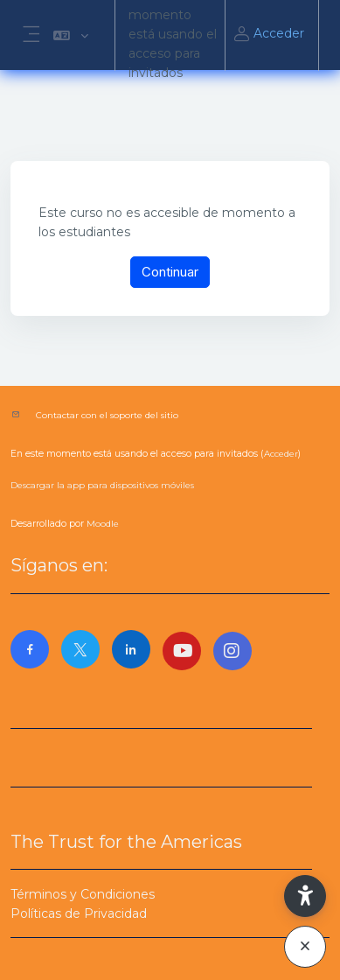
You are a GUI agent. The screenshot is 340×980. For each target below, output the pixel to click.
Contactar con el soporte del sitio (107, 415)
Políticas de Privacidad (79, 913)
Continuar (170, 272)
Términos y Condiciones (83, 894)
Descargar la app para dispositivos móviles (102, 485)
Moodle (103, 524)
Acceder (268, 35)
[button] (71, 35)
